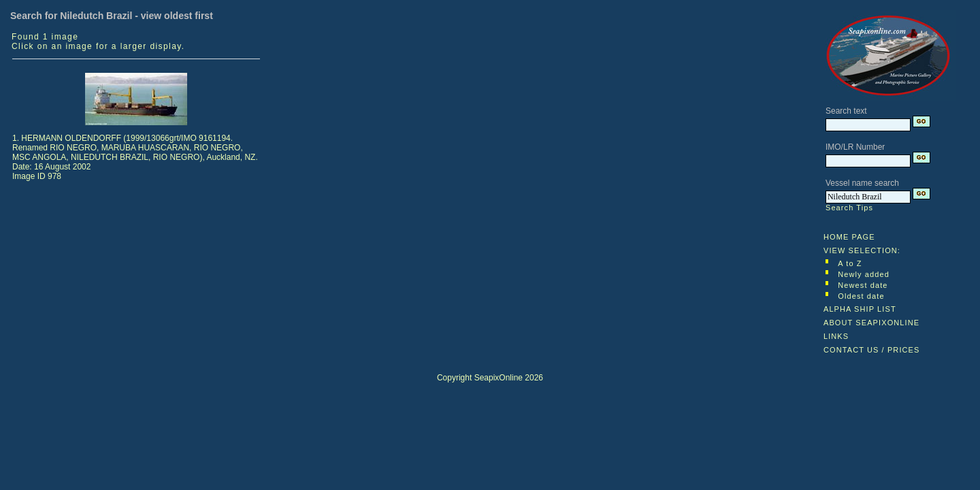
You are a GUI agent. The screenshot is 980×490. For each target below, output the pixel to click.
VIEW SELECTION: (862, 250)
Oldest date (861, 296)
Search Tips (849, 208)
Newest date (863, 285)
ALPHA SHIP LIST (860, 309)
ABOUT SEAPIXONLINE (871, 323)
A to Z (850, 263)
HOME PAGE (849, 237)
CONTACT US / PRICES (872, 350)
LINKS (836, 336)
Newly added (864, 274)
